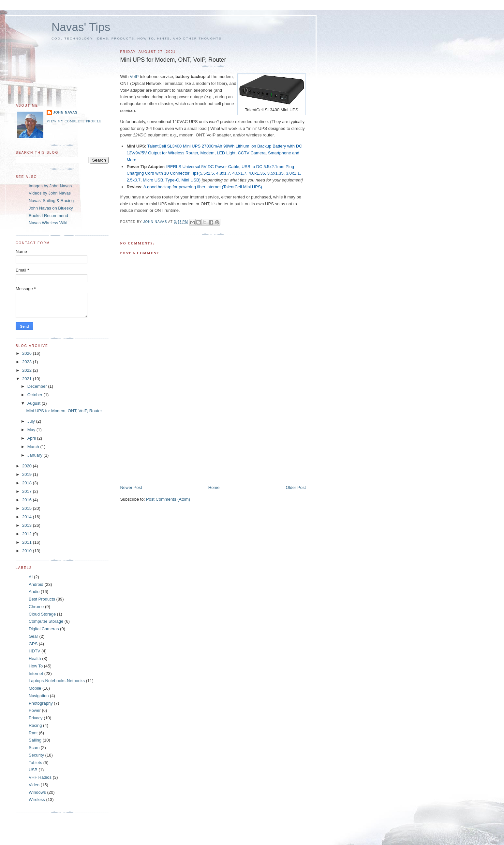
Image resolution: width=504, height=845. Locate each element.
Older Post (296, 487)
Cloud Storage (42, 614)
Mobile (35, 688)
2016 (28, 500)
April (32, 438)
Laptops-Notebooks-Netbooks (57, 681)
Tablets (35, 763)
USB (33, 770)
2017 (28, 491)
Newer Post (131, 487)
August (35, 403)
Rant (33, 733)
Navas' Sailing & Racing (51, 201)
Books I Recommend (48, 216)
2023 (28, 362)
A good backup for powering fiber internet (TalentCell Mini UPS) (203, 187)
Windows (37, 792)
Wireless (37, 799)
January (36, 455)
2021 (28, 379)
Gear (33, 636)
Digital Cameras (44, 629)
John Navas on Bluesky (51, 208)
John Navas (65, 112)
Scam (34, 748)
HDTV (34, 651)
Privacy (36, 718)
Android (36, 584)
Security (36, 755)
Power (35, 710)
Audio (34, 592)
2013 (28, 525)
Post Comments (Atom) (168, 499)
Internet (36, 673)
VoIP (134, 77)
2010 (28, 551)
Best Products (42, 599)
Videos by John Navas (50, 193)
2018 (28, 483)
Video (34, 785)
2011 (28, 542)
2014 (28, 517)
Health (35, 658)
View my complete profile (74, 121)
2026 (28, 353)
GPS (33, 644)
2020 (28, 466)
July (32, 421)
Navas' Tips (81, 27)
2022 (28, 370)
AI (31, 577)
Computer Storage (46, 621)
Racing (35, 725)
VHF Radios (40, 777)
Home (214, 487)
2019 (28, 474)
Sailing (35, 740)
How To (36, 666)
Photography (41, 703)
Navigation (39, 696)
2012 (28, 534)
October (36, 395)
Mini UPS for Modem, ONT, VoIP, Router (64, 411)
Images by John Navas (50, 186)
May (32, 430)
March (34, 447)
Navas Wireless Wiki (48, 223)
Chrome (36, 607)
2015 (28, 508)
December (38, 386)
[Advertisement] (169, 439)
